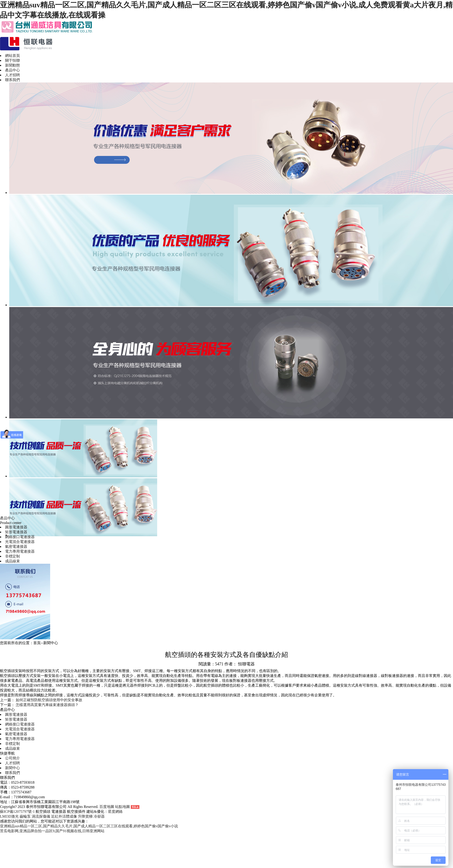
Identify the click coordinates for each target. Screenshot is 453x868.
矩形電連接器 (16, 532)
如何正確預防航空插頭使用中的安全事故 (49, 700)
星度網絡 (115, 812)
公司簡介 (12, 758)
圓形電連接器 (16, 527)
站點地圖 (122, 807)
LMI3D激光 (9, 816)
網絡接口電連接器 (20, 537)
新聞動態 (12, 65)
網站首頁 (12, 56)
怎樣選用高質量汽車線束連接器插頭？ (47, 705)
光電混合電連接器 (20, 542)
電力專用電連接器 (20, 551)
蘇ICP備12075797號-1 (17, 812)
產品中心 (12, 70)
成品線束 (12, 561)
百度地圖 (107, 807)
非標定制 (12, 556)
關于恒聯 (12, 60)
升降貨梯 (85, 816)
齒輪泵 (25, 816)
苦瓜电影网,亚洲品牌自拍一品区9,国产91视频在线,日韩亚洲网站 (52, 831)
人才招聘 (12, 75)
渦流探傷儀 (41, 816)
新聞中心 (12, 768)
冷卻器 (99, 816)
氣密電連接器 (16, 547)
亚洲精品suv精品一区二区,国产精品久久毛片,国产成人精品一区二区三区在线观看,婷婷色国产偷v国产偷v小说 (89, 826)
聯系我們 (12, 80)
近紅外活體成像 (64, 816)
